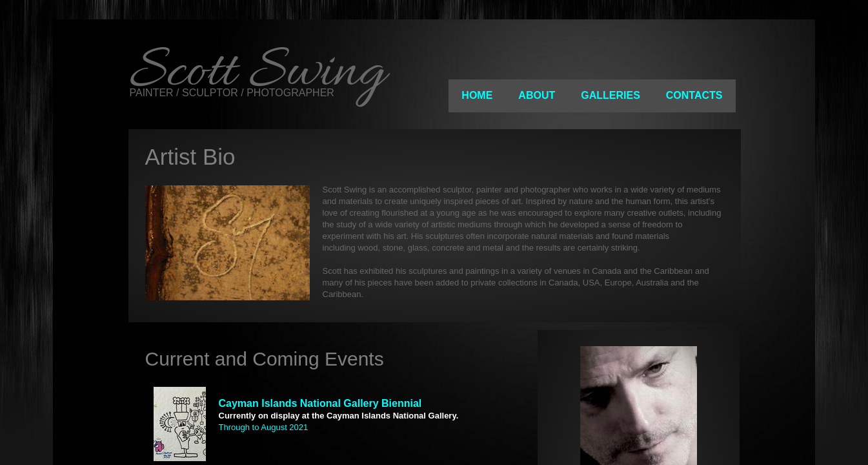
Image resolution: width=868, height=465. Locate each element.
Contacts (694, 95)
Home (477, 95)
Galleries (611, 95)
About (537, 95)
